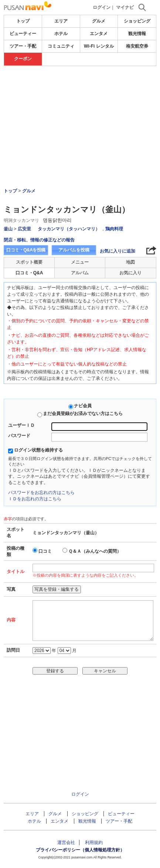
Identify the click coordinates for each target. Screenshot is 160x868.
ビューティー (23, 34)
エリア (61, 21)
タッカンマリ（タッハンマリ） (69, 229)
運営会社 (66, 843)
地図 (130, 262)
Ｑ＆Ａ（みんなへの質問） (95, 551)
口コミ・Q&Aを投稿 (26, 250)
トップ (23, 21)
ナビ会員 (83, 406)
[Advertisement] (80, 107)
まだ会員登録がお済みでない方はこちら (83, 414)
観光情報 (137, 34)
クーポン (23, 59)
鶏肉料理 (114, 229)
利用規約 (94, 843)
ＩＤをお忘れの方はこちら (35, 499)
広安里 (24, 229)
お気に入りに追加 (118, 251)
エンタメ (99, 34)
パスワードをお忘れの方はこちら (41, 493)
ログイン (102, 7)
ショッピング (137, 21)
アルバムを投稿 (74, 250)
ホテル (61, 34)
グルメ (99, 21)
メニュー (80, 262)
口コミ (45, 551)
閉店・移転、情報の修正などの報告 (39, 240)
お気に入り (130, 273)
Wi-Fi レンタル (99, 46)
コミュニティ (61, 46)
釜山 (8, 229)
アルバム (80, 273)
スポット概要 (29, 262)
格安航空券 (137, 46)
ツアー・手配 (23, 46)
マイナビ (125, 7)
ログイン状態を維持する (38, 450)
